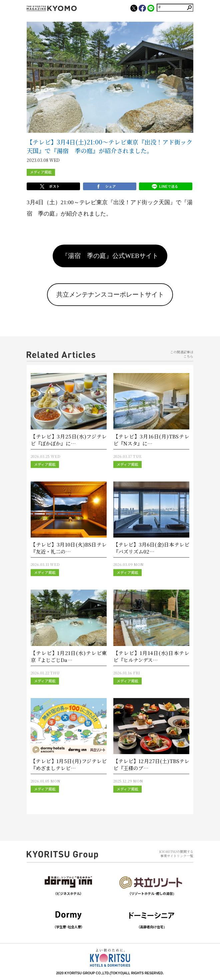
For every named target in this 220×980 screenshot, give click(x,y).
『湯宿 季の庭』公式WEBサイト (110, 256)
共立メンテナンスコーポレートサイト (110, 294)
